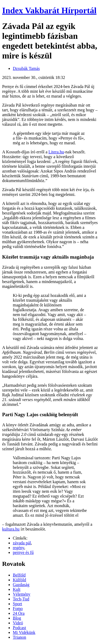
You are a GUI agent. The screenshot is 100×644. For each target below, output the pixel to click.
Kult (17, 589)
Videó (18, 623)
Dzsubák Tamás (26, 68)
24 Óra (19, 613)
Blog (17, 618)
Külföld (19, 580)
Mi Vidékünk (24, 632)
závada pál (22, 543)
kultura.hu (11, 529)
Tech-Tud (21, 599)
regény (19, 548)
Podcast (19, 628)
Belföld (19, 575)
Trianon (19, 637)
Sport (17, 604)
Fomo (18, 609)
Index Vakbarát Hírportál (49, 10)
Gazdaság (21, 585)
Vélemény (22, 594)
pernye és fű (23, 552)
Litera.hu (56, 152)
